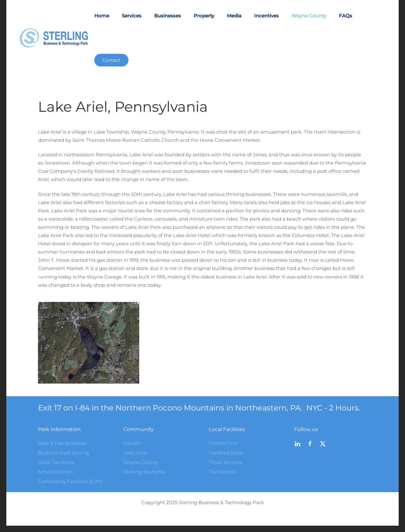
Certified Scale (226, 453)
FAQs (346, 16)
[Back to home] (57, 38)
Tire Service (222, 472)
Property (204, 16)
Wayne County (309, 16)
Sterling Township (144, 472)
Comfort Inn (223, 443)
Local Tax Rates (56, 462)
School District (55, 472)
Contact (111, 60)
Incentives (266, 16)
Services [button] (132, 16)
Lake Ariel (135, 453)
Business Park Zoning (63, 453)
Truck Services (226, 462)
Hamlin (132, 443)
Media (234, 16)
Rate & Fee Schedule (62, 443)
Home (102, 16)
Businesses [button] (168, 16)
